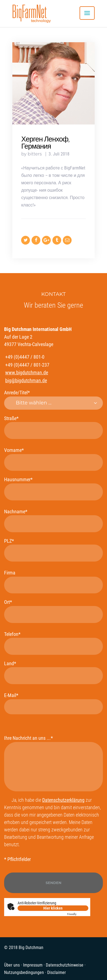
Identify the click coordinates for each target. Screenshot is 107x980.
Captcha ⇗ (78, 914)
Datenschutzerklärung (63, 800)
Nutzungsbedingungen (24, 972)
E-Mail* (54, 703)
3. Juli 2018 (59, 154)
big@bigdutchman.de (26, 380)
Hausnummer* (54, 488)
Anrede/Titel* (54, 400)
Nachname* (54, 520)
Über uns (12, 965)
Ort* (54, 611)
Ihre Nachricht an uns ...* (54, 763)
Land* (54, 672)
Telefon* (54, 643)
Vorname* (54, 459)
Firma (54, 582)
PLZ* (54, 550)
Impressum (33, 965)
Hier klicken (53, 908)
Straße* (54, 427)
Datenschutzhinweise (65, 965)
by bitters (32, 154)
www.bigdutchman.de (27, 373)
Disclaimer (57, 972)
